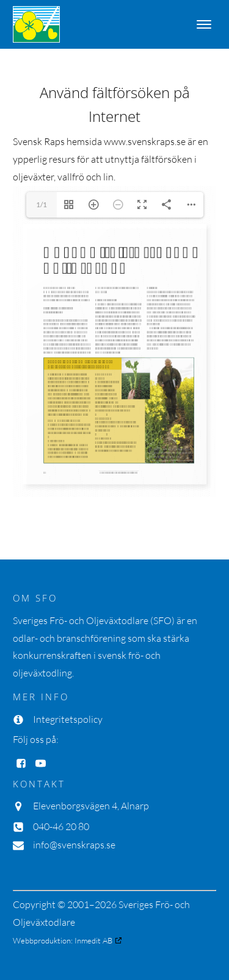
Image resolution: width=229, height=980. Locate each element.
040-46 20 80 (61, 826)
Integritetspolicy (68, 719)
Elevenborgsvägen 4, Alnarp (91, 806)
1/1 (42, 204)
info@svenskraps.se (74, 845)
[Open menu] (204, 24)
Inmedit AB (93, 940)
